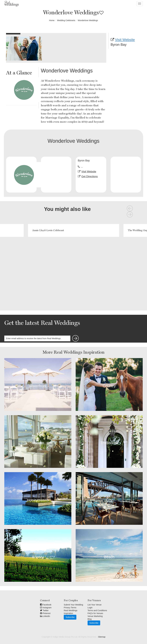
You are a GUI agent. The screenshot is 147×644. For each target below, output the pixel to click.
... (82, 167)
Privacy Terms (70, 608)
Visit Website (125, 40)
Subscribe (70, 617)
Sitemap (102, 637)
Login (90, 608)
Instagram (46, 608)
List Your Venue (95, 605)
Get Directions (90, 176)
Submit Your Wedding (73, 605)
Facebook (46, 605)
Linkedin (45, 616)
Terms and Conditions (97, 610)
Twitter (44, 610)
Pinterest (45, 613)
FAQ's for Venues (95, 613)
